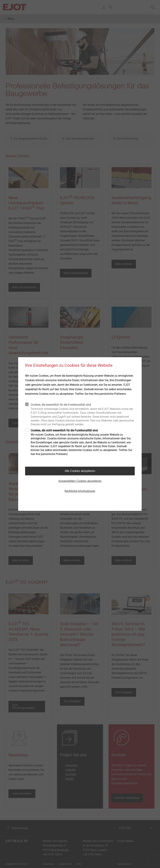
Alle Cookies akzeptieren (80, 471)
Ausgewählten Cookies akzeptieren (80, 481)
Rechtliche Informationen (80, 491)
